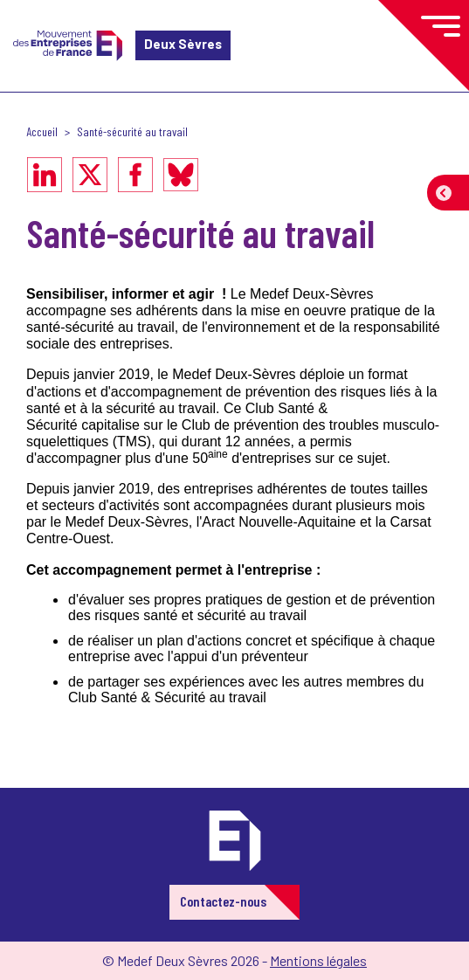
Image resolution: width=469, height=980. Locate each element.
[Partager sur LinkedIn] (45, 175)
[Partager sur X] (90, 175)
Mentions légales (318, 960)
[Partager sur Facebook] (135, 175)
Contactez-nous (223, 901)
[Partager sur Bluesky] (181, 175)
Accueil (42, 131)
